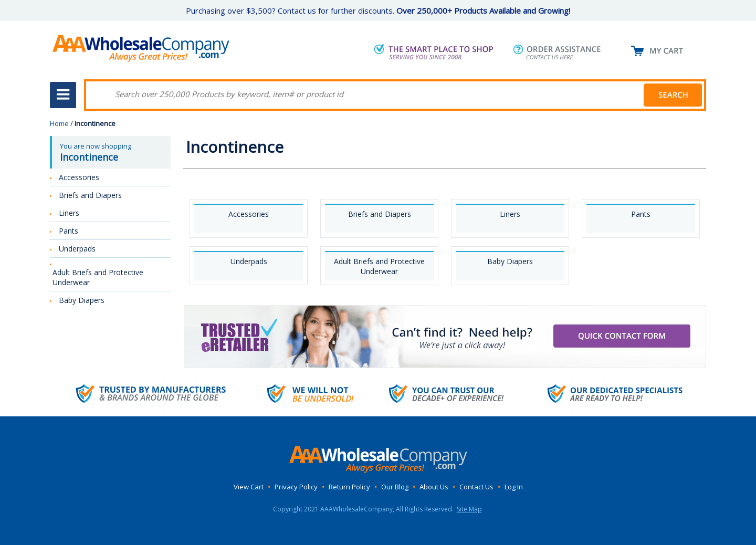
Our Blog (395, 487)
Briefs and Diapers (380, 214)
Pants (641, 214)
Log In (514, 487)
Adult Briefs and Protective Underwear (379, 266)
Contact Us (476, 487)
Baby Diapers (510, 261)
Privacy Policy (296, 487)
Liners (510, 214)
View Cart (249, 487)
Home (59, 123)
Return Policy (349, 487)
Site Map (469, 509)
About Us (434, 487)
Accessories (249, 214)
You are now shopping (111, 152)
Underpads (249, 261)
